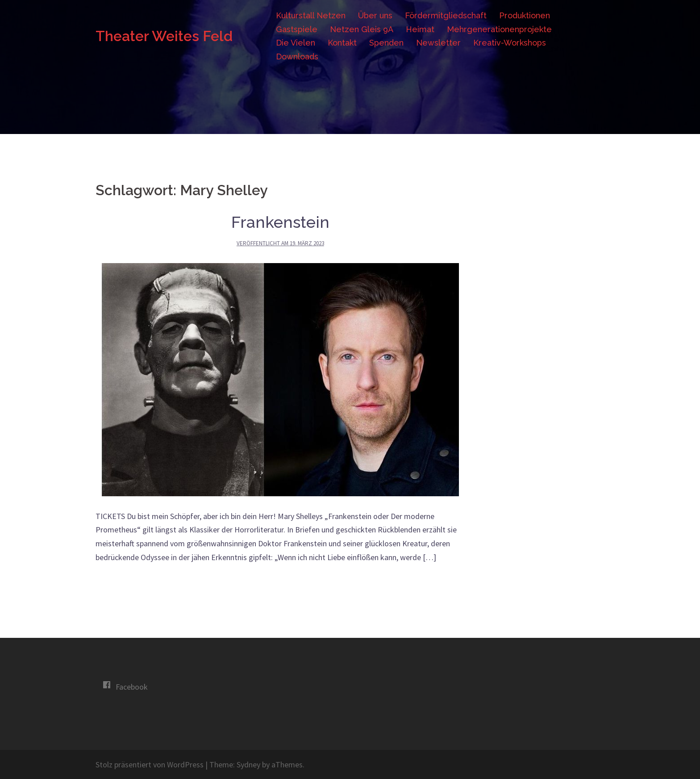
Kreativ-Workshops (510, 43)
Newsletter (438, 43)
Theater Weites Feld (164, 36)
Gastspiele (297, 29)
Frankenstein (280, 222)
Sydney (248, 764)
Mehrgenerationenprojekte (499, 29)
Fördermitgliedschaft (446, 15)
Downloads (297, 57)
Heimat (420, 29)
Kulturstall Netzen (311, 15)
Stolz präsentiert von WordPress (150, 764)
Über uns (375, 15)
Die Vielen (296, 43)
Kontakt (342, 43)
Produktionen (525, 15)
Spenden (386, 43)
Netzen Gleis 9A (362, 29)
